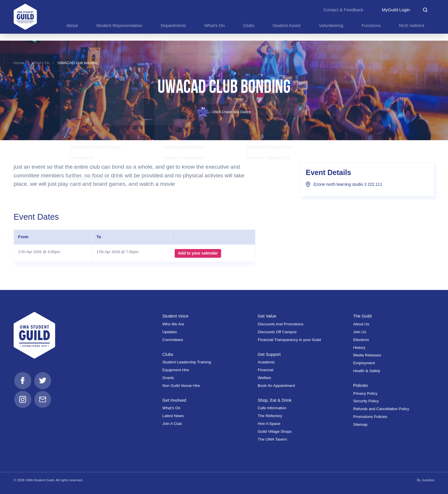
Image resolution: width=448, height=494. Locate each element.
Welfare (264, 378)
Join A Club (172, 424)
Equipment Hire (176, 370)
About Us (361, 324)
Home (19, 63)
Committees (173, 340)
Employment (364, 363)
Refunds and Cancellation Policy (381, 409)
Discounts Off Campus (277, 332)
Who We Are (173, 324)
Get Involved (175, 400)
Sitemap (360, 424)
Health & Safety (367, 371)
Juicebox (428, 480)
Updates (169, 332)
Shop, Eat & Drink (275, 400)
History (359, 348)
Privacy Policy (365, 393)
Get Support (270, 354)
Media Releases (367, 355)
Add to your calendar (197, 253)
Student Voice (176, 316)
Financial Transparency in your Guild (289, 340)
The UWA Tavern (272, 439)
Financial (265, 370)
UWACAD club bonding (78, 63)
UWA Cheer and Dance (224, 112)
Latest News (173, 416)
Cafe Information (272, 408)
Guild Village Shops (275, 431)
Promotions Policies (370, 417)
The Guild (363, 316)
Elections (361, 340)
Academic (266, 362)
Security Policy (366, 401)
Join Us (360, 332)
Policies (361, 385)
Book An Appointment (276, 386)
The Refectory (270, 416)
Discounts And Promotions (280, 324)
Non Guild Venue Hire (181, 386)
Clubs (168, 354)
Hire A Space (269, 424)
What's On (41, 63)
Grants (168, 378)
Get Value (267, 316)
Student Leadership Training (187, 362)
